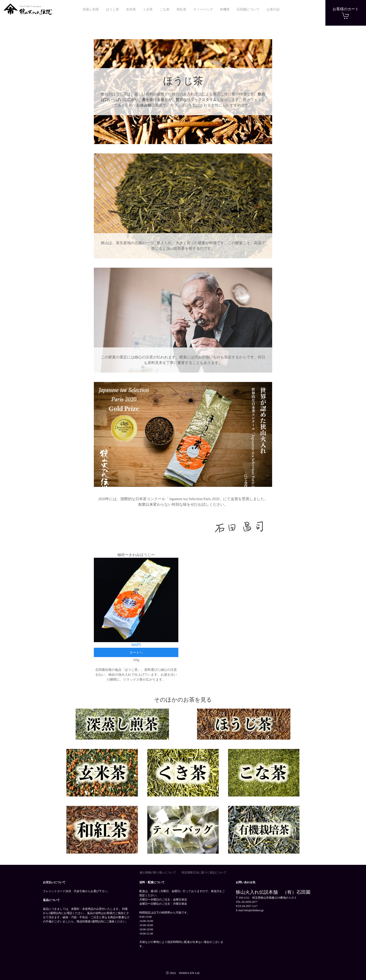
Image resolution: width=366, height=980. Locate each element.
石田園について (248, 9)
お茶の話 (273, 9)
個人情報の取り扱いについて (158, 873)
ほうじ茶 (113, 9)
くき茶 (148, 9)
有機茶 (225, 9)
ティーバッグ (203, 9)
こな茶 (165, 9)
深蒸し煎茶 (91, 9)
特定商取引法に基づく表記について (204, 873)
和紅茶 (181, 9)
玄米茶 (131, 9)
